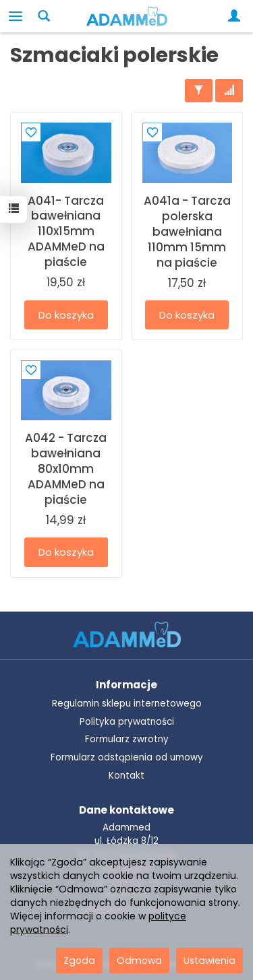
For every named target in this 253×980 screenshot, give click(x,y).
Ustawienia (209, 960)
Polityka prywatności (127, 722)
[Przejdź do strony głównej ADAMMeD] (127, 633)
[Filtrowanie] (199, 91)
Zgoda (79, 960)
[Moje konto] (237, 16)
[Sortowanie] (229, 91)
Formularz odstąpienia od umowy (127, 757)
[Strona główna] (127, 16)
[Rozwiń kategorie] (16, 16)
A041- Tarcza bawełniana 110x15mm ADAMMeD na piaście (66, 232)
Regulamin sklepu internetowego (127, 704)
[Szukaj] (44, 16)
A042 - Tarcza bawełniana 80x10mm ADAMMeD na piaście (66, 469)
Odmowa (139, 960)
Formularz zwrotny (127, 739)
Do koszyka (66, 315)
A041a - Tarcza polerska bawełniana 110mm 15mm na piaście (187, 232)
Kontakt (126, 776)
